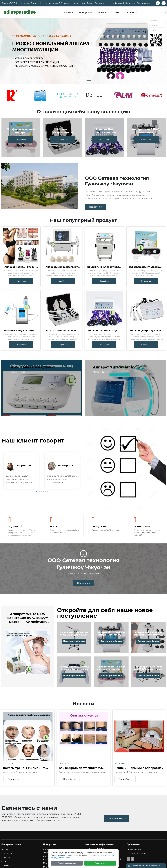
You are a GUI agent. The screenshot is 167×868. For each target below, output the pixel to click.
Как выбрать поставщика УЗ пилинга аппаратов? (80, 770)
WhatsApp (153, 30)
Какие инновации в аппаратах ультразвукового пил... (138, 770)
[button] (79, 81)
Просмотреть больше (74, 641)
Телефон (153, 25)
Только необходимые (67, 863)
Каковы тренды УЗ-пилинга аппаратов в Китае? (24, 770)
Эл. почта (153, 21)
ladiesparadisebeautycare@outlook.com (132, 3)
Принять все (100, 863)
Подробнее (21, 139)
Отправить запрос (117, 818)
